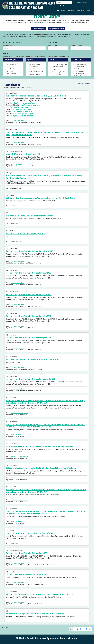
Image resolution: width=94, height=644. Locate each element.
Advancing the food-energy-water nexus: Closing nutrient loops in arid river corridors (35, 614)
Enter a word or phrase (9, 45)
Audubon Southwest (79, 71)
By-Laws (9, 76)
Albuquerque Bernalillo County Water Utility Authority (80, 66)
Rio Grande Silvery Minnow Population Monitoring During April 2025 (29, 338)
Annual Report (10, 69)
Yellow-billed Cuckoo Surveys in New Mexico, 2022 (23, 154)
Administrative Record (12, 64)
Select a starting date (54, 45)
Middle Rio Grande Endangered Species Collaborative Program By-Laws (30, 533)
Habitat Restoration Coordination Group (57, 75)
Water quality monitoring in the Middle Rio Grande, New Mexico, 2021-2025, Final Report (36, 96)
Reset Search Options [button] (39, 29)
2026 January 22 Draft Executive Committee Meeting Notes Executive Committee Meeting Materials (40, 198)
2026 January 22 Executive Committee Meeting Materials (26, 233)
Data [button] (88, 10)
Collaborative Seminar (58, 67)
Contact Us (86, 3)
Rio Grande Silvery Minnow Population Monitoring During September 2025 (31, 379)
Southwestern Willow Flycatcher (35, 75)
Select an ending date (76, 45)
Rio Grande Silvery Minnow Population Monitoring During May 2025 (28, 316)
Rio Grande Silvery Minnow (36, 71)
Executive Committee (57, 69)
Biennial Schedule (11, 74)
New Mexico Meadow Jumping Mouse (35, 65)
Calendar (79, 3)
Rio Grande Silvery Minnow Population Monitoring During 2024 (27, 553)
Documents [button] (81, 10)
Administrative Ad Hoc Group (59, 64)
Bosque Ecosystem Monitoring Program (79, 75)
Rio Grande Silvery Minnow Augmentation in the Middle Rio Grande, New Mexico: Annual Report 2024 (40, 594)
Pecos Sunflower (34, 69)
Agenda (9, 66)
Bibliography (10, 71)
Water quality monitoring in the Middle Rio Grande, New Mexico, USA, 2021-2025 (33, 359)
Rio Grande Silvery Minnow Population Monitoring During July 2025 (28, 273)
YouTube (63, 6)
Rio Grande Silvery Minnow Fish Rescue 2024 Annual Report (26, 575)
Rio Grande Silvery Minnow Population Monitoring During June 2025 (29, 294)
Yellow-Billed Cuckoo (16, 164)
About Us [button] (71, 10)
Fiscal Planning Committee (59, 72)
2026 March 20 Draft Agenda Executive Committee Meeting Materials (30, 216)
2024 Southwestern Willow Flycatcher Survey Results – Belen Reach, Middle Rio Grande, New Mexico (40, 446)
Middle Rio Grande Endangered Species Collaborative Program (37, 5)
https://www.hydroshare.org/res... (24, 103)
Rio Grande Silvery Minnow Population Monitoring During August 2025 (29, 251)
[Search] (64, 3)
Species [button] (63, 10)
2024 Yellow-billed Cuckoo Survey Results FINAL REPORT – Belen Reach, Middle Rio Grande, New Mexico (41, 468)
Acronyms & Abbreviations (57, 29)
